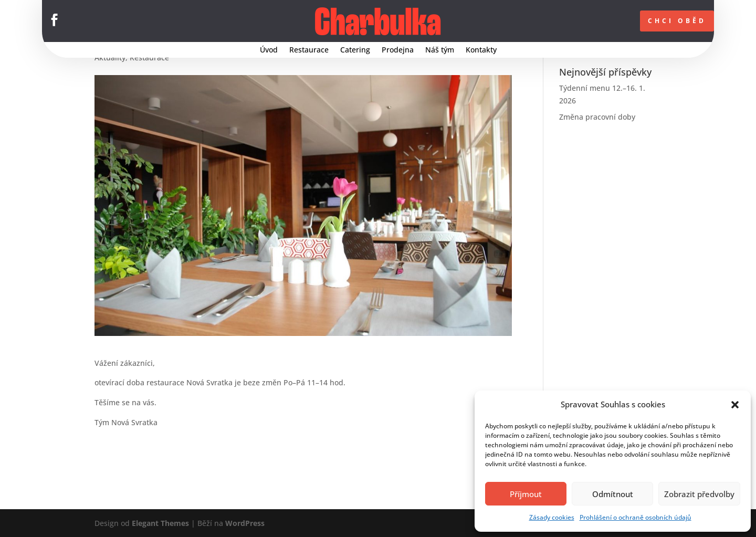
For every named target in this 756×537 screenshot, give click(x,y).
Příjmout (526, 494)
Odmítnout (613, 494)
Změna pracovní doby (597, 117)
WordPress (245, 523)
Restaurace (309, 50)
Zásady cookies (552, 517)
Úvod (269, 50)
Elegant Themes (160, 523)
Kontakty (481, 50)
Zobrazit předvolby (699, 494)
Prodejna (398, 50)
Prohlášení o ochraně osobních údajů (636, 517)
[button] (735, 405)
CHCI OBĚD (677, 21)
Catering (355, 50)
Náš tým (440, 50)
